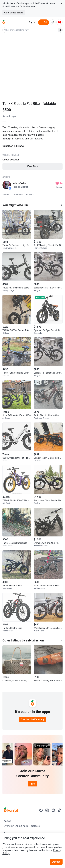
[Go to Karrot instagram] (47, 810)
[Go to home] (4, 22)
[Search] (60, 30)
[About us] (53, 22)
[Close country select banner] (62, 3)
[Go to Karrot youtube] (53, 810)
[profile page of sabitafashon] (7, 185)
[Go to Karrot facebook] (41, 810)
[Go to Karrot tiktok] (59, 810)
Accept (56, 862)
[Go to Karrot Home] (11, 810)
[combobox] (30, 30)
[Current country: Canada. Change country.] (59, 22)
